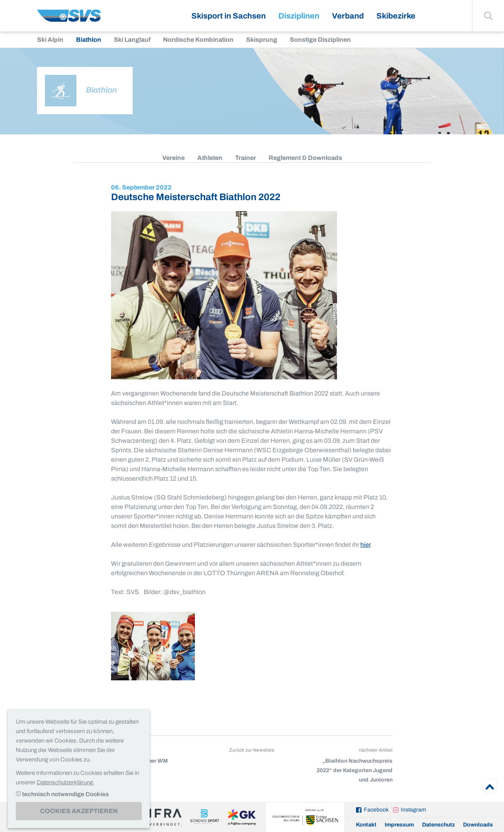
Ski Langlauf (132, 40)
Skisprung (262, 40)
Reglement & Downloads (305, 158)
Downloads (478, 825)
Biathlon (89, 40)
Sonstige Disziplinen (320, 40)
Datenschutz (438, 825)
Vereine (173, 158)
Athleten (210, 158)
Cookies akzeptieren (79, 811)
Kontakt (366, 825)
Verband (348, 16)
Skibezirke (396, 16)
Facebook (376, 810)
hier (365, 545)
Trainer (246, 158)
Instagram (413, 810)
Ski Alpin (50, 40)
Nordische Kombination (198, 40)
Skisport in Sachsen (229, 16)
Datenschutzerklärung (65, 782)
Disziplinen (299, 16)
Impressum (399, 825)
